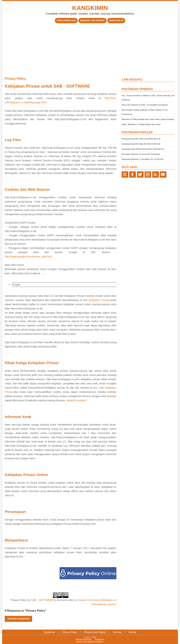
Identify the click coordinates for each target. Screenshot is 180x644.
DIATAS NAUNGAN (85, 642)
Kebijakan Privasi (99, 300)
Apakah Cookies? (77, 400)
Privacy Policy (15, 79)
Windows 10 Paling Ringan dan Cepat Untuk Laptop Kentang (148, 119)
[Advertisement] (90, 50)
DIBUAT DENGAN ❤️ (85, 639)
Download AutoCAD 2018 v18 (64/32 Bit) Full (141, 139)
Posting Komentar (18, 619)
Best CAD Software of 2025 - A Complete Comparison (145, 105)
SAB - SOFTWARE (42, 600)
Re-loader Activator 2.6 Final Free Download (141, 154)
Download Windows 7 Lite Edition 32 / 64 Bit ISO (143, 159)
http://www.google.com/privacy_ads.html (28, 256)
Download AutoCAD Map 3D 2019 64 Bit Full (141, 144)
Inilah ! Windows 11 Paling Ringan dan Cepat (141, 124)
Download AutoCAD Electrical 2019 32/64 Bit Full (143, 149)
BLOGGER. (99, 642)
